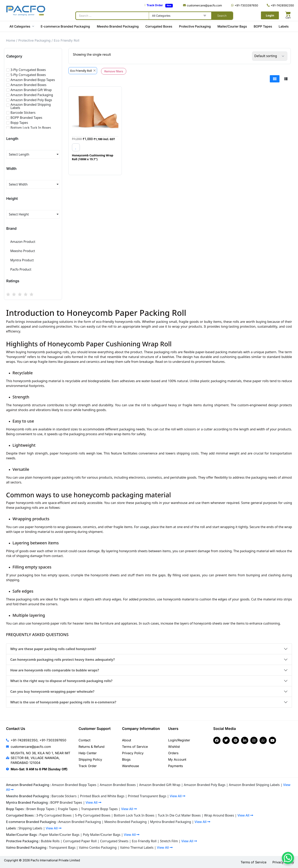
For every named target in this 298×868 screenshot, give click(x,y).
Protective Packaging (195, 26)
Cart (288, 18)
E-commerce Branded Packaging (65, 26)
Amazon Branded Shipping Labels (254, 785)
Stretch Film (169, 841)
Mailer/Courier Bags (232, 26)
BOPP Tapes (263, 26)
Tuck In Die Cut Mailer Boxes (179, 815)
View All (177, 796)
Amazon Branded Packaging (80, 822)
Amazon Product (23, 242)
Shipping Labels (31, 828)
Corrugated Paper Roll (80, 841)
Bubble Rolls (50, 841)
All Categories (22, 26)
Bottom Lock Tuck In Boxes (134, 815)
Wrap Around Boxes (219, 815)
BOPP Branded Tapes (66, 802)
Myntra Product (22, 260)
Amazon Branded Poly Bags (205, 785)
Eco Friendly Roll (144, 841)
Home (11, 40)
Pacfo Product (21, 269)
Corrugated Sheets (114, 841)
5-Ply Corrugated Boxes (93, 815)
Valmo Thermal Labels (137, 847)
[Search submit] (222, 16)
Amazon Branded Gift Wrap (160, 785)
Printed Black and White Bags (102, 796)
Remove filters (114, 71)
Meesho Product (23, 251)
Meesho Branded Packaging (118, 26)
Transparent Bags (62, 847)
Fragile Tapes (68, 809)
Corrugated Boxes (159, 26)
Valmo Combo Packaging (98, 847)
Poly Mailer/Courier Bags (102, 835)
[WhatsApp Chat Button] (288, 858)
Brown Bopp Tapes (40, 809)
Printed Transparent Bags (147, 796)
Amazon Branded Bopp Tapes (74, 785)
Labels (284, 26)
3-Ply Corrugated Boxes (54, 815)
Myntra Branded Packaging (171, 822)
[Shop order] (270, 56)
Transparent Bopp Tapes (99, 809)
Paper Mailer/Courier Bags (59, 835)
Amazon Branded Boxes (118, 785)
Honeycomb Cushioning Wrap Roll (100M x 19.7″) (93, 157)
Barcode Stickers (64, 796)
